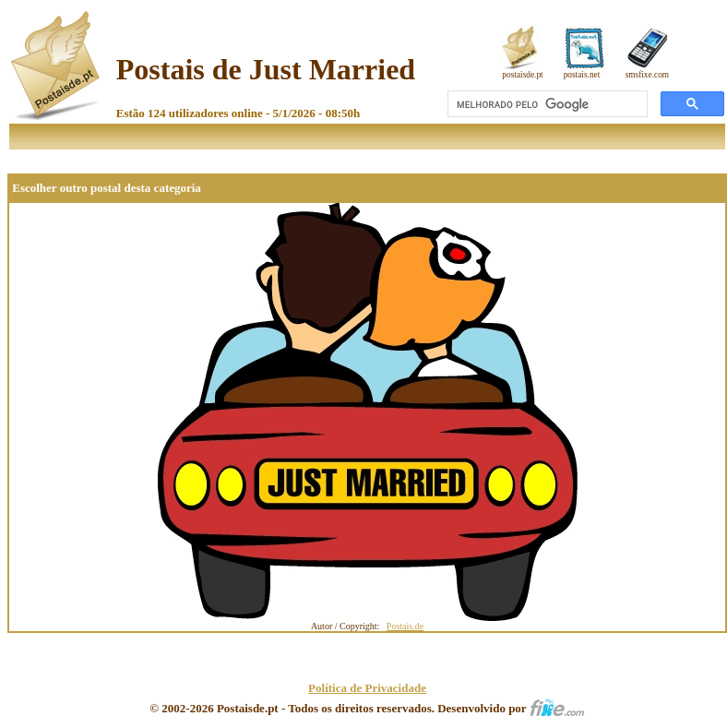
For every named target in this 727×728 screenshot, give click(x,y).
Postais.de (405, 626)
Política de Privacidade (367, 688)
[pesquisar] (546, 104)
